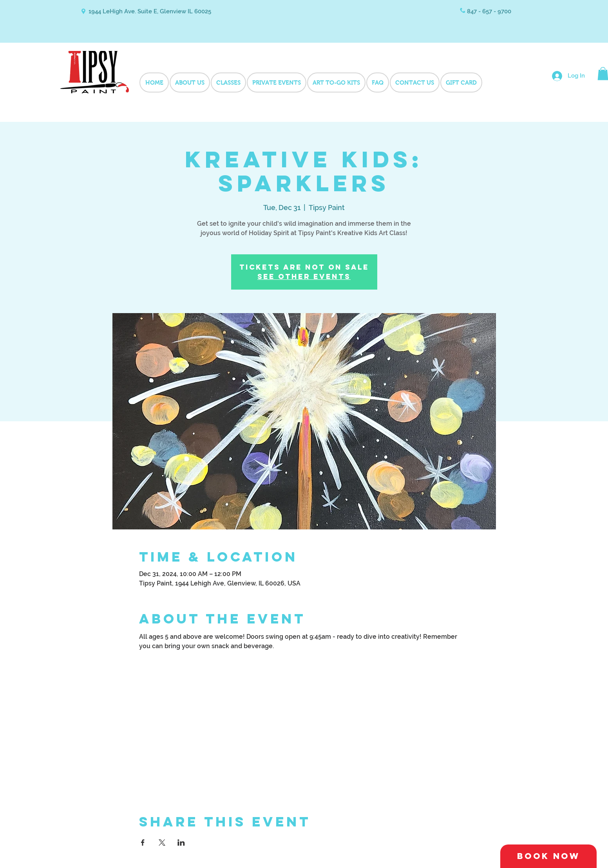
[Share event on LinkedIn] (181, 843)
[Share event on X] (162, 843)
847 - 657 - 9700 (489, 11)
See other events (304, 276)
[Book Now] (548, 856)
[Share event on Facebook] (143, 843)
